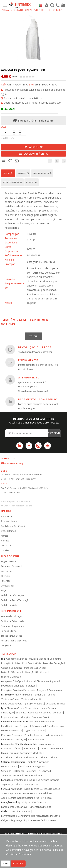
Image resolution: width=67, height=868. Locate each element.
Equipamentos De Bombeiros (40, 820)
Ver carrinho (7, 571)
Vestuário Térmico (56, 704)
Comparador (8, 586)
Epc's (28, 802)
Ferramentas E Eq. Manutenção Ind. (19, 744)
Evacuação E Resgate (13, 686)
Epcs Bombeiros (55, 726)
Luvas (12, 811)
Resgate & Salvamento (49, 690)
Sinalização (8, 713)
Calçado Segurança (12, 668)
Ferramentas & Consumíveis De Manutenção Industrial (31, 816)
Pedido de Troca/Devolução (15, 600)
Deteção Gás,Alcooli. (36, 672)
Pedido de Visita (9, 605)
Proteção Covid (9, 802)
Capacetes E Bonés (17, 659)
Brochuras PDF (42, 173)
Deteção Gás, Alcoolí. (36, 668)
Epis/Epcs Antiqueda (24, 681)
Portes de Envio (9, 631)
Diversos (58, 713)
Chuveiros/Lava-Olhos (19, 708)
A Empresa (6, 516)
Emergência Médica (41, 807)
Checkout (6, 576)
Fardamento (8, 10)
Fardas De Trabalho (45, 695)
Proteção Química (52, 10)
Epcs (3, 708)
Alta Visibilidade (23, 695)
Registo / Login (8, 561)
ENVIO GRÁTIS (28, 360)
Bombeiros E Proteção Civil (15, 722)
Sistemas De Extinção (38, 771)
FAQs (4, 591)
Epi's (20, 802)
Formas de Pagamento (12, 626)
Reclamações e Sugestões (14, 641)
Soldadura (55, 659)
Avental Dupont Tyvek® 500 (23, 70)
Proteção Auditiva (11, 663)
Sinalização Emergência (33, 766)
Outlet (5, 811)
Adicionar (33, 147)
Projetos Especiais (34, 735)
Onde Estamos (8, 531)
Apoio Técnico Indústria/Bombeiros (20, 798)
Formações (7, 780)
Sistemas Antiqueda (48, 681)
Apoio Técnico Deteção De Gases (42, 789)
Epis (3, 659)
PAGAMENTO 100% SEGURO (38, 399)
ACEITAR (18, 863)
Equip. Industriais (47, 744)
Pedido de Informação (12, 595)
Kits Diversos (39, 802)
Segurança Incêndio (48, 780)
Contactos (6, 545)
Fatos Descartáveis (28, 10)
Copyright (6, 645)
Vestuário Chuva (10, 699)
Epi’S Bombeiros (36, 740)
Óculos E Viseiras (38, 659)
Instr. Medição (22, 717)
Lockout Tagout (9, 766)
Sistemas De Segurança (13, 762)
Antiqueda (6, 681)
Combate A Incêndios (40, 713)
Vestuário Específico (32, 699)
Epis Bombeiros (10, 726)
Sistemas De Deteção (13, 771)
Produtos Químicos (42, 717)
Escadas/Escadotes (47, 758)
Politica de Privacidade (12, 621)
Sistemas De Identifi (12, 775)
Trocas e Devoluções (12, 636)
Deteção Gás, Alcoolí (12, 672)
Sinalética (21, 713)
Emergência (32, 784)
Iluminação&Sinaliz (12, 731)
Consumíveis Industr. (31, 753)
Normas (23, 173)
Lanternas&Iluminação (13, 740)
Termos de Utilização (12, 616)
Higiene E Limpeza (11, 677)
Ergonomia (7, 717)
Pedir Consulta (12, 182)
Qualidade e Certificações (14, 526)
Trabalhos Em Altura (25, 780)
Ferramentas (31, 749)
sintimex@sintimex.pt (14, 463)
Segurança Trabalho (12, 784)
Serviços (31, 686)
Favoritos (6, 581)
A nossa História (9, 521)
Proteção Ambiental (12, 735)
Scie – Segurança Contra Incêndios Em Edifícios (27, 793)
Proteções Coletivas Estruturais (18, 690)
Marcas (5, 536)
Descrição (8, 173)
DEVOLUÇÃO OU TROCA (35, 347)
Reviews (32, 182)
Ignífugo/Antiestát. (34, 704)
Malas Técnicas (10, 753)
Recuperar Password (11, 566)
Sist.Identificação (34, 775)
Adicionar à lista (33, 154)
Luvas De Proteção (53, 663)
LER (5, 863)
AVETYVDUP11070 (46, 84)
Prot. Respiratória (32, 663)
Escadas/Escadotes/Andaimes (18, 758)
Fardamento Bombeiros (42, 722)
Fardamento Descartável (15, 807)
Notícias (5, 550)
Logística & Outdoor (34, 731)
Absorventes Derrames (46, 708)
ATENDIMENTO (29, 377)
